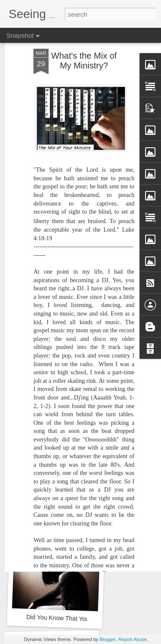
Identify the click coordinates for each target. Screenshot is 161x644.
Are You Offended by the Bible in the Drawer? (87, 503)
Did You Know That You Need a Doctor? (79, 619)
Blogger (108, 639)
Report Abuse (132, 639)
